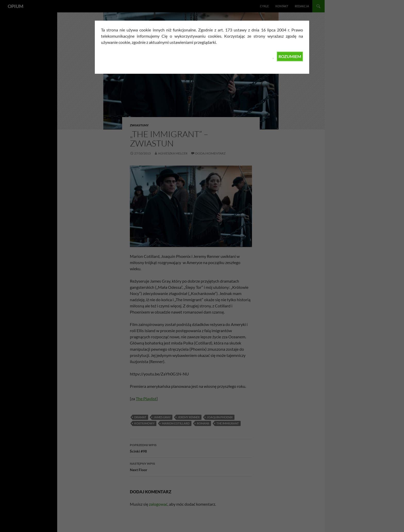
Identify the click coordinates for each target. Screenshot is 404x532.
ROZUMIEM (290, 56)
